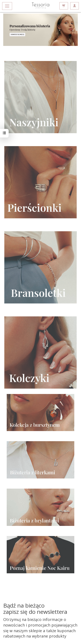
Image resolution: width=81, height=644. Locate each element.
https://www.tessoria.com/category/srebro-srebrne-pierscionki (40, 182)
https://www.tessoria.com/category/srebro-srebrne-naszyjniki (40, 97)
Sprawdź (40, 30)
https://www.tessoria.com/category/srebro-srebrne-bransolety (40, 267)
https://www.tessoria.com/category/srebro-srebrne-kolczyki (40, 352)
